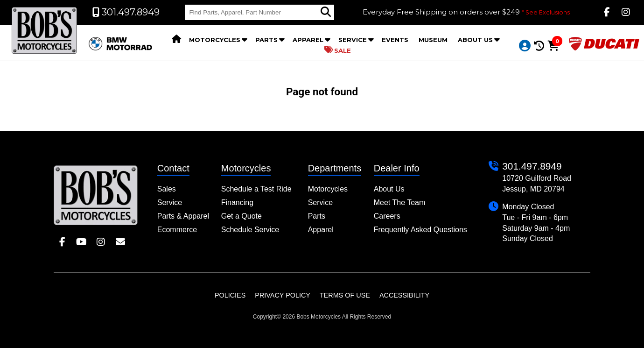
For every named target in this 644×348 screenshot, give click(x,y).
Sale (338, 50)
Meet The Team (400, 202)
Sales (167, 189)
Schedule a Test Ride (256, 189)
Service (353, 40)
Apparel (308, 40)
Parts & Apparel (183, 216)
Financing (237, 202)
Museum (433, 40)
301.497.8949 (532, 166)
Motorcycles (215, 40)
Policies (230, 295)
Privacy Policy (283, 295)
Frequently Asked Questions (420, 230)
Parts (266, 40)
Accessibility (404, 295)
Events (395, 40)
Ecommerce (177, 230)
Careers (387, 216)
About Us (475, 40)
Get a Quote (241, 216)
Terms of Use (345, 295)
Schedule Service (250, 230)
